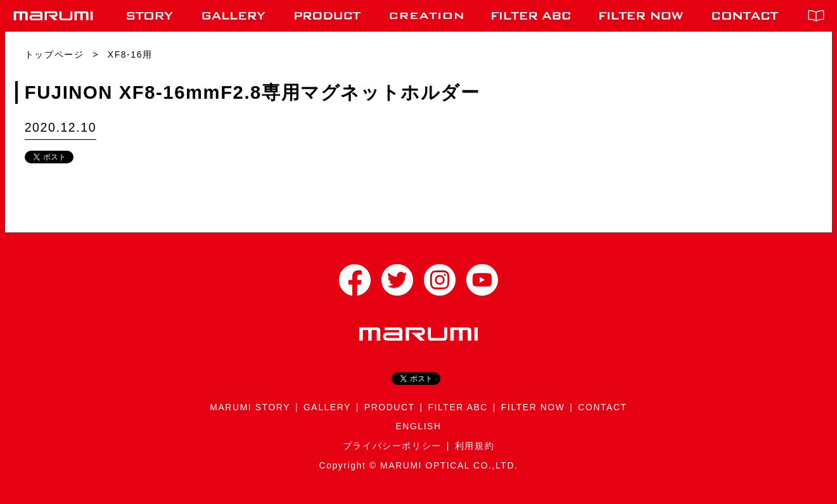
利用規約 (475, 446)
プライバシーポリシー (392, 446)
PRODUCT (390, 407)
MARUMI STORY (250, 407)
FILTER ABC (458, 407)
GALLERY (327, 407)
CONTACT (602, 407)
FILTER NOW (533, 407)
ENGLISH (418, 426)
